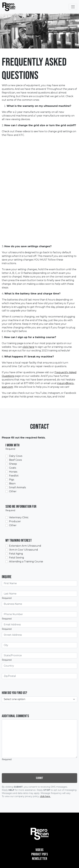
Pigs (12, 480)
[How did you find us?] (39, 699)
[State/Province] (39, 656)
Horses (13, 472)
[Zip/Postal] (39, 676)
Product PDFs (40, 854)
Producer (15, 521)
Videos (39, 850)
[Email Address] (39, 625)
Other (13, 491)
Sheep (13, 464)
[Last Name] (39, 594)
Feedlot (14, 476)
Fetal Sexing (17, 558)
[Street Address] (39, 635)
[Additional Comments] (39, 739)
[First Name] (39, 583)
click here (28, 347)
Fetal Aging (16, 554)
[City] (39, 645)
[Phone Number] (39, 614)
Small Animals (17, 487)
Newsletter (39, 859)
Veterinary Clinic (19, 517)
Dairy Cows (16, 456)
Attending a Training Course (26, 562)
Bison (12, 484)
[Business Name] (39, 604)
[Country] (39, 666)
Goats (13, 468)
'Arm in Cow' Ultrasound (23, 550)
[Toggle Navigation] (73, 7)
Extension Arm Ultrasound (25, 546)
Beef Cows (15, 460)
